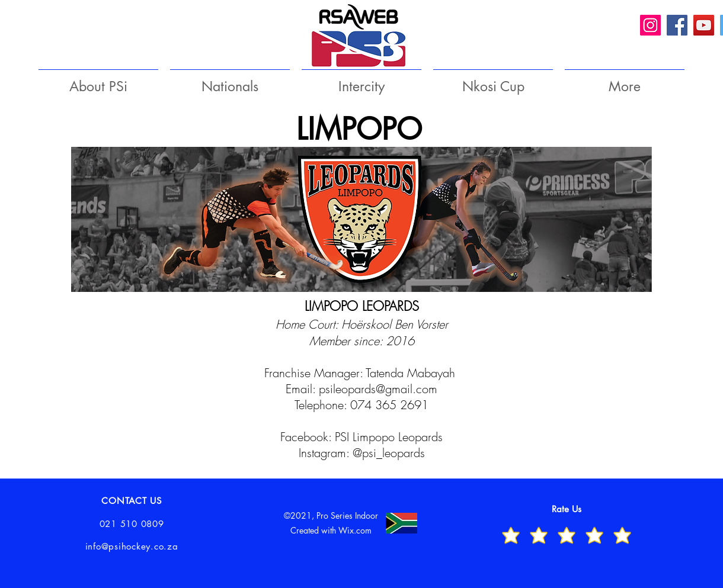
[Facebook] (677, 25)
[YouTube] (704, 25)
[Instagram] (650, 25)
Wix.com (355, 530)
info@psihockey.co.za (132, 546)
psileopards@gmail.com (378, 389)
